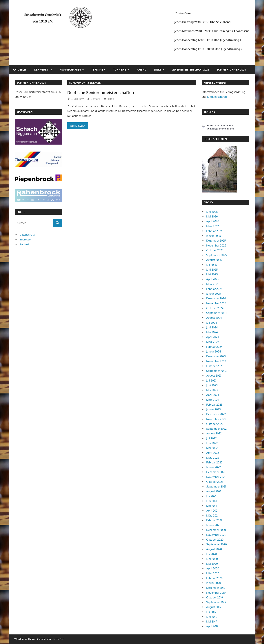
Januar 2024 (214, 351)
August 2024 (214, 318)
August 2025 (214, 260)
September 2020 (217, 544)
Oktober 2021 (214, 482)
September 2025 (217, 255)
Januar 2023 (213, 409)
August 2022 (214, 433)
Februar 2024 (214, 347)
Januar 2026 (214, 236)
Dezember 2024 (216, 298)
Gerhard (95, 99)
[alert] (225, 127)
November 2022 (216, 419)
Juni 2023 (212, 385)
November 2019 (216, 593)
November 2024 (216, 303)
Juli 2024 (212, 323)
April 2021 (212, 511)
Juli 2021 (211, 496)
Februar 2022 (214, 462)
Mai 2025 (212, 274)
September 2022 (216, 429)
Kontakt (24, 244)
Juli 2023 (211, 381)
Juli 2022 (211, 438)
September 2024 (217, 313)
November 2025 (216, 245)
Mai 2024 (212, 332)
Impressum (26, 239)
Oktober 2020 (215, 540)
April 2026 (213, 221)
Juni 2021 (212, 501)
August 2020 (214, 549)
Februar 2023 (214, 405)
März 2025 (213, 284)
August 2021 (214, 491)
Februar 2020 (214, 578)
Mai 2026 (212, 216)
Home (110, 99)
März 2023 (213, 400)
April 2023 (213, 395)
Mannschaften (70, 70)
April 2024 (213, 337)
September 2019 (216, 602)
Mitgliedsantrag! (217, 97)
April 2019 (212, 626)
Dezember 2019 (216, 588)
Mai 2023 (212, 390)
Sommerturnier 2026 (231, 70)
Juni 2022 (212, 443)
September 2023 (216, 371)
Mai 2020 (212, 564)
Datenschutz (27, 235)
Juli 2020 (212, 554)
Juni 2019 (212, 617)
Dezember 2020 (216, 530)
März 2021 (212, 516)
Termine (97, 70)
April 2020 (213, 568)
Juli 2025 (212, 265)
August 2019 (214, 607)
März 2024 (213, 342)
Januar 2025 (214, 294)
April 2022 (213, 453)
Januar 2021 (213, 525)
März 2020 (213, 573)
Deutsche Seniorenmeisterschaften (101, 92)
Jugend (141, 70)
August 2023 (214, 376)
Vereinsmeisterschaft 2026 (190, 70)
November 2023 (216, 361)
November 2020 (216, 535)
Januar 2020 (214, 583)
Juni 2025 (212, 270)
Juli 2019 (211, 612)
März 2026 (213, 226)
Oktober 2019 (215, 597)
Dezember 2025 (216, 241)
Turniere (120, 70)
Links (158, 70)
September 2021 (216, 486)
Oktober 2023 (215, 366)
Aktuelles (20, 70)
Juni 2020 (212, 559)
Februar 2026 (214, 231)
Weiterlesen (78, 126)
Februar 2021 (214, 520)
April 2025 (213, 279)
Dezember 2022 (216, 414)
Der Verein (42, 70)
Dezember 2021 (216, 472)
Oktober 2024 (215, 308)
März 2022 (213, 458)
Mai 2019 (212, 621)
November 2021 (216, 477)
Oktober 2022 (215, 424)
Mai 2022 (212, 448)
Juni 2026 (212, 212)
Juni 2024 (212, 327)
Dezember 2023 (216, 356)
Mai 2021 (212, 506)
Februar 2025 (214, 289)
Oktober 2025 (215, 250)
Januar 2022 (213, 467)
